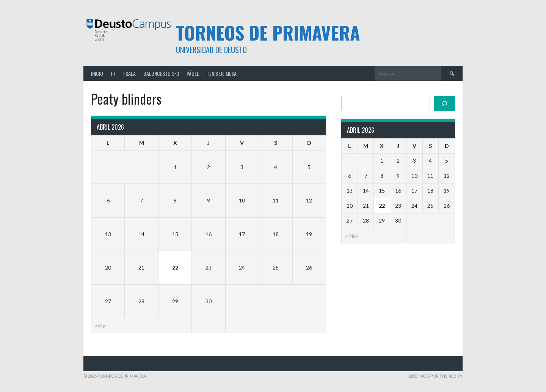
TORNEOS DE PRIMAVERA (268, 32)
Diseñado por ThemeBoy (436, 376)
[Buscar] (444, 103)
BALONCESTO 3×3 (161, 73)
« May (352, 236)
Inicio (97, 73)
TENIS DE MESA (222, 73)
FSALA (129, 73)
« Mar (101, 325)
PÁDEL (193, 73)
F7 (113, 73)
